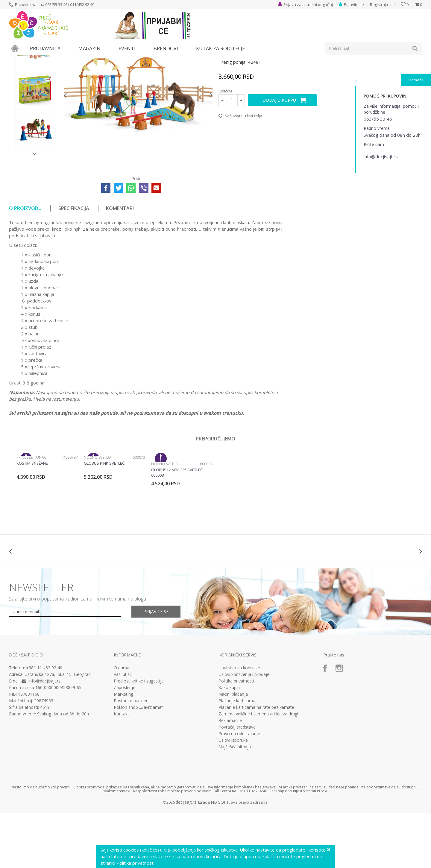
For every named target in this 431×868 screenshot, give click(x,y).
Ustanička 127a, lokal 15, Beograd (58, 729)
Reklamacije (230, 776)
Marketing (123, 749)
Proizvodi (37, 59)
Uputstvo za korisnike (239, 723)
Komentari (120, 263)
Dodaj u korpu (279, 155)
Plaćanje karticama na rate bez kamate (256, 762)
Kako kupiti (229, 743)
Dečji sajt (17, 59)
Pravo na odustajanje (239, 789)
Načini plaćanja (233, 749)
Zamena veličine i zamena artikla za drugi (258, 769)
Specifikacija (74, 263)
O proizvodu (25, 263)
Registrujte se (382, 4)
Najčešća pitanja (235, 802)
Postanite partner (131, 756)
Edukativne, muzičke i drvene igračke (110, 59)
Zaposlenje (125, 743)
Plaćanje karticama (237, 756)
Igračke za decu (62, 59)
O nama (122, 723)
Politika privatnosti (236, 736)
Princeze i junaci (32, 512)
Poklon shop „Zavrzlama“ (138, 762)
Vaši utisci (123, 729)
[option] (35, 105)
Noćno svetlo (97, 512)
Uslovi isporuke (233, 795)
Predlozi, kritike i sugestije (139, 736)
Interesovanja (157, 59)
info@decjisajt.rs (44, 736)
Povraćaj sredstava (237, 782)
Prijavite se (156, 666)
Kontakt (121, 769)
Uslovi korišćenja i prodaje (244, 729)
